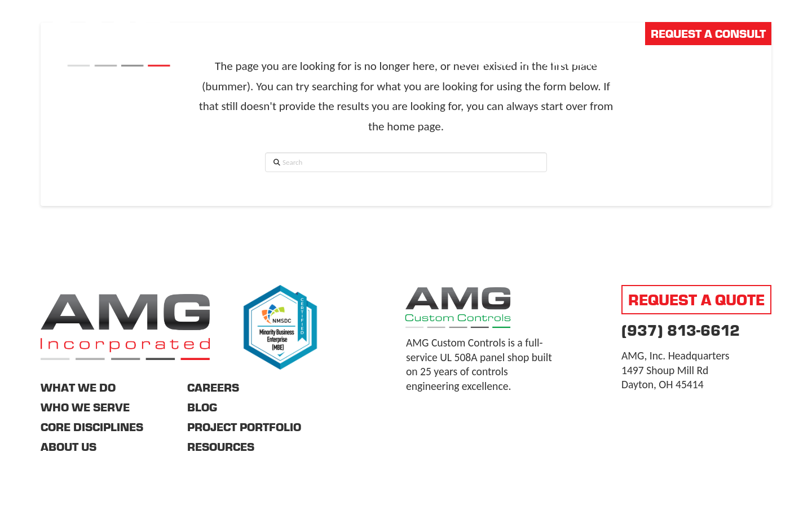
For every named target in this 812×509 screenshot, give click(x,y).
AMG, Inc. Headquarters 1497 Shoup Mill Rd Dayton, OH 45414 (675, 370)
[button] (764, 61)
